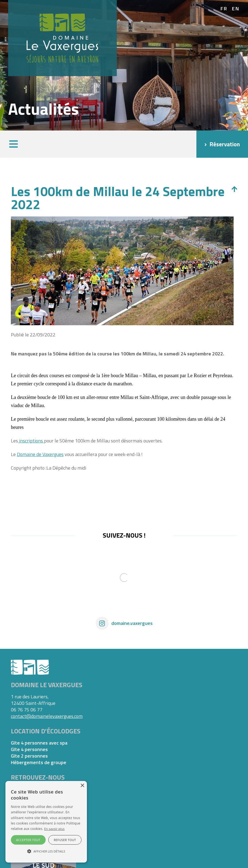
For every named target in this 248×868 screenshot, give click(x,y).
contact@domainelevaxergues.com (47, 716)
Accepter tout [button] (28, 840)
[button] (14, 144)
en (236, 9)
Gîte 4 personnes (29, 749)
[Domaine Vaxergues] (62, 38)
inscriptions (31, 441)
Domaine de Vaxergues (40, 454)
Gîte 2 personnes (29, 756)
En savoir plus (54, 829)
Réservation (225, 144)
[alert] (46, 822)
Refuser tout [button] (65, 840)
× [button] (82, 786)
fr (224, 9)
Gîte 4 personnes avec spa (39, 743)
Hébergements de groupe (39, 762)
